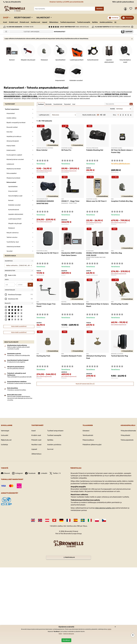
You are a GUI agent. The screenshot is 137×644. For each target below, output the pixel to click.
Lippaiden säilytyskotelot (92, 275)
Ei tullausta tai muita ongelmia (16, 362)
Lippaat (45, 22)
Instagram (17, 473)
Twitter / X (55, 473)
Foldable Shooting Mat (95, 150)
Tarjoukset (129, 18)
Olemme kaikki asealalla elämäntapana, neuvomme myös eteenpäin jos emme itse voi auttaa (20, 398)
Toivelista (131, 9)
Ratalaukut (114, 224)
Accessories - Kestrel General (73, 304)
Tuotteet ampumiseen (68, 22)
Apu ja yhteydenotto (12, 2)
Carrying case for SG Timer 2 (47, 253)
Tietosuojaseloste (127, 440)
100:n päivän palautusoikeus (123, 2)
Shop (6, 18)
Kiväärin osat (13, 22)
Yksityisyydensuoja (69, 634)
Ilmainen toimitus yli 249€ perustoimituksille (66, 2)
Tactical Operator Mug (120, 356)
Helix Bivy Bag (117, 253)
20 (98, 115)
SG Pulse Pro (66, 150)
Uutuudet (5, 435)
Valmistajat (43, 18)
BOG (112, 199)
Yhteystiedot (125, 435)
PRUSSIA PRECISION (92, 148)
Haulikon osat (35, 22)
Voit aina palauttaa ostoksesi (16, 368)
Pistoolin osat (24, 22)
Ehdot (60, 634)
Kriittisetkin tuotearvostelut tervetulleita (19, 383)
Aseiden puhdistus (106, 22)
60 (104, 115)
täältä (109, 629)
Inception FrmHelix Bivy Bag (122, 201)
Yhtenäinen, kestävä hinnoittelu (17, 390)
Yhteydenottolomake (128, 431)
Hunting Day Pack (43, 356)
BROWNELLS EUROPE (117, 354)
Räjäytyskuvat (22, 18)
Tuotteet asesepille (84, 22)
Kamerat (63, 275)
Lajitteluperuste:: (44, 115)
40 (101, 115)
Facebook (30, 473)
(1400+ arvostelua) (74, 27)
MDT (63, 199)
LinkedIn (43, 473)
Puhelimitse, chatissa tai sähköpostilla (18, 355)
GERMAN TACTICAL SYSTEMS (116, 94)
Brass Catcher (42, 150)
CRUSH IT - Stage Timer (70, 201)
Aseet (5, 22)
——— (115, 22)
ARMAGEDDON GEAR (12, 96)
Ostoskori (86, 431)
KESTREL (64, 302)
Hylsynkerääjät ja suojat (42, 172)
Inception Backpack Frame (72, 356)
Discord (5, 473)
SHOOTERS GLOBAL (30, 96)
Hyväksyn (66, 640)
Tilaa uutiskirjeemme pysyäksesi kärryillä (19, 377)
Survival (50, 449)
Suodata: (113, 109)
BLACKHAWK (90, 251)
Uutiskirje (4, 445)
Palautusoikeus (88, 440)
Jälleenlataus (54, 22)
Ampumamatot (90, 172)
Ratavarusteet (65, 327)
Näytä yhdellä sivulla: (89, 115)
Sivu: (115, 115)
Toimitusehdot (88, 435)
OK (30, 285)
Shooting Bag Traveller (120, 304)
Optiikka (95, 22)
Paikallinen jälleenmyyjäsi (92, 445)
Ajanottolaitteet (65, 172)
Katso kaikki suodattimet (19, 326)
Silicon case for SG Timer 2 (96, 201)
